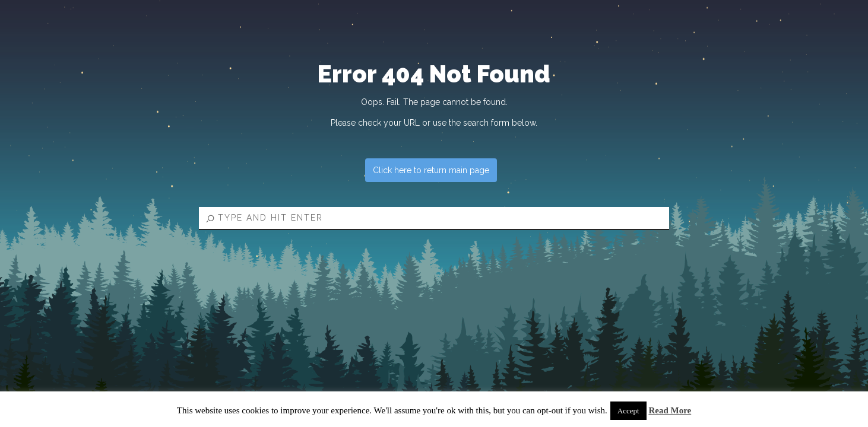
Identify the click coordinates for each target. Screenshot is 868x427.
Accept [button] (628, 411)
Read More (670, 410)
